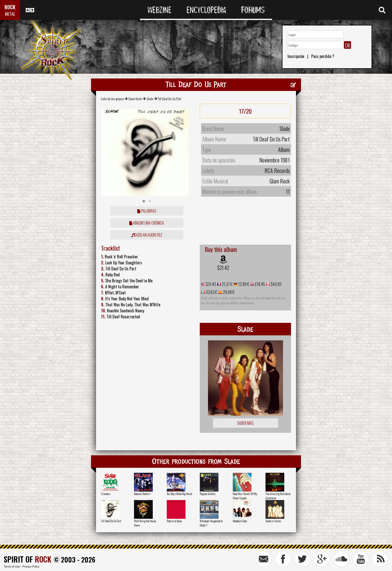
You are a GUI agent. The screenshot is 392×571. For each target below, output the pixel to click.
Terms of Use (12, 567)
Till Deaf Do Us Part (111, 521)
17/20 (245, 111)
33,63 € (211, 292)
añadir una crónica (147, 223)
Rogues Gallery (208, 494)
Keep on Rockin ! (142, 494)
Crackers (106, 494)
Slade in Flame (273, 521)
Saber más (245, 423)
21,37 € (227, 284)
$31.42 (223, 268)
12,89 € (243, 284)
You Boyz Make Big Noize (179, 494)
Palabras (147, 211)
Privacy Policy (31, 567)
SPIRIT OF (27, 559)
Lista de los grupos (112, 99)
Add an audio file (147, 235)
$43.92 (276, 284)
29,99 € (228, 292)
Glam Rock (135, 99)
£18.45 (260, 284)
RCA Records (277, 170)
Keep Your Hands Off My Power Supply (245, 496)
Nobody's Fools (240, 521)
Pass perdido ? (323, 56)
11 (288, 191)
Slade (150, 99)
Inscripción (296, 56)
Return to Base (174, 521)
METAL (10, 14)
